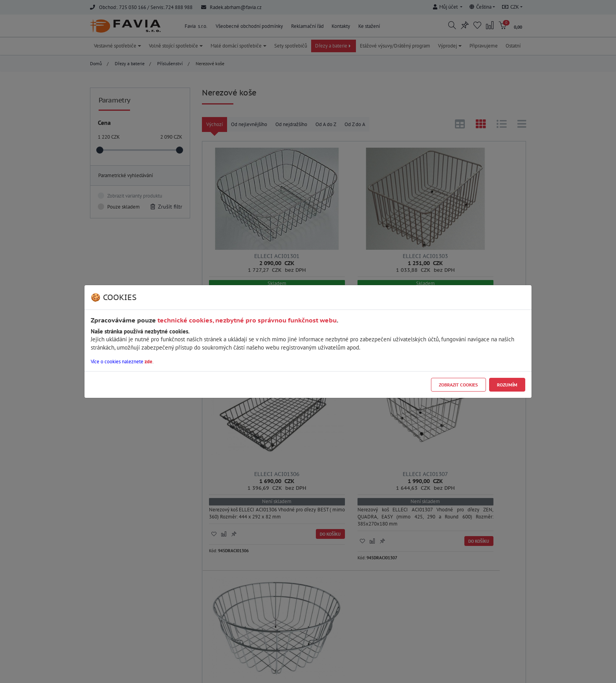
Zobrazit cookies (458, 385)
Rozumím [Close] (507, 385)
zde (148, 362)
